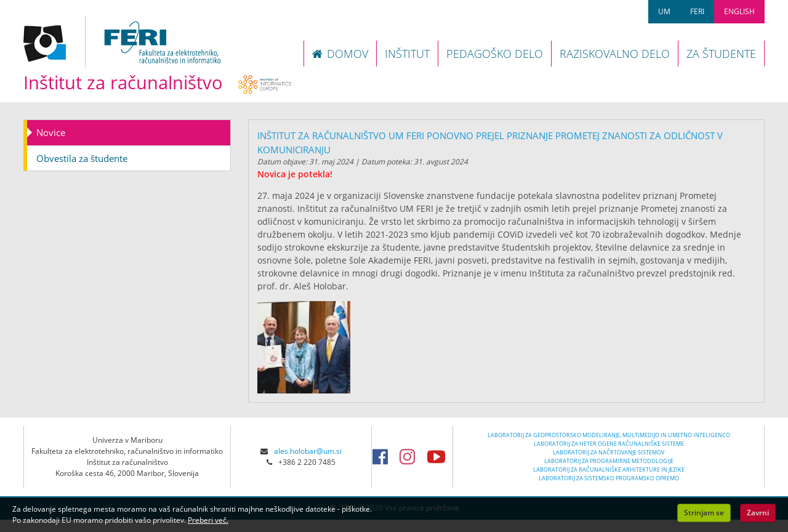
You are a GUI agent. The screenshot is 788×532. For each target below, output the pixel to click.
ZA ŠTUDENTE (721, 54)
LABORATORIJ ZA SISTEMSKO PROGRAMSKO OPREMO (609, 478)
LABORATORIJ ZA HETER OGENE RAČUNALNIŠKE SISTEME (609, 444)
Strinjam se (704, 513)
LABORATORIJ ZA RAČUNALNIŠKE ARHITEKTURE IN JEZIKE (609, 470)
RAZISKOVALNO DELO (615, 54)
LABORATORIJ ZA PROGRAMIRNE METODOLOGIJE (609, 461)
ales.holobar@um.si (308, 451)
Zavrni (758, 513)
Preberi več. (208, 520)
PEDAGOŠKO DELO (495, 54)
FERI (697, 11)
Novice (51, 132)
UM (664, 11)
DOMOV (340, 54)
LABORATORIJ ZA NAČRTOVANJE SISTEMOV (609, 452)
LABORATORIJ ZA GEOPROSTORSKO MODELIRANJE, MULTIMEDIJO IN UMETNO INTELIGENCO (609, 435)
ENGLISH (739, 11)
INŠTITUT (407, 54)
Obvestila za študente (82, 158)
